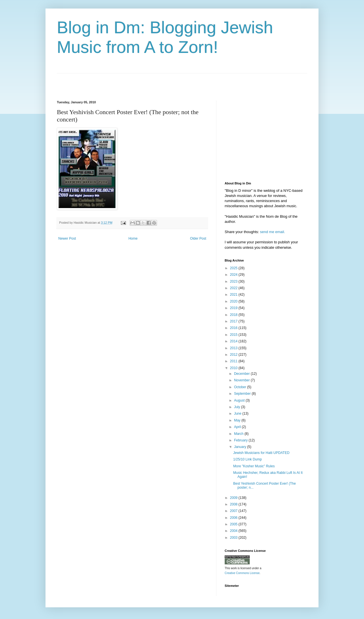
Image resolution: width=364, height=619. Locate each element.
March (239, 434)
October (241, 387)
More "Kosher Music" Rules (254, 466)
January (241, 447)
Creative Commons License (242, 573)
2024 (234, 275)
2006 (234, 518)
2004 (234, 531)
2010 (234, 368)
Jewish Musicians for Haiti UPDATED (261, 453)
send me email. (272, 232)
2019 (234, 308)
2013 (234, 348)
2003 (234, 538)
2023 (234, 281)
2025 (234, 268)
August (240, 400)
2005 (234, 524)
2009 (234, 498)
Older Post (198, 238)
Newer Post (67, 238)
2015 (234, 335)
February (241, 440)
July (238, 407)
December (242, 374)
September (243, 394)
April (238, 427)
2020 (234, 301)
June (238, 414)
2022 (234, 288)
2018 (234, 315)
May (238, 420)
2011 (234, 361)
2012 (234, 355)
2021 (234, 295)
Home (133, 238)
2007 (234, 511)
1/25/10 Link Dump (248, 459)
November (242, 380)
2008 (234, 504)
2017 (234, 321)
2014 (234, 341)
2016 (234, 328)
